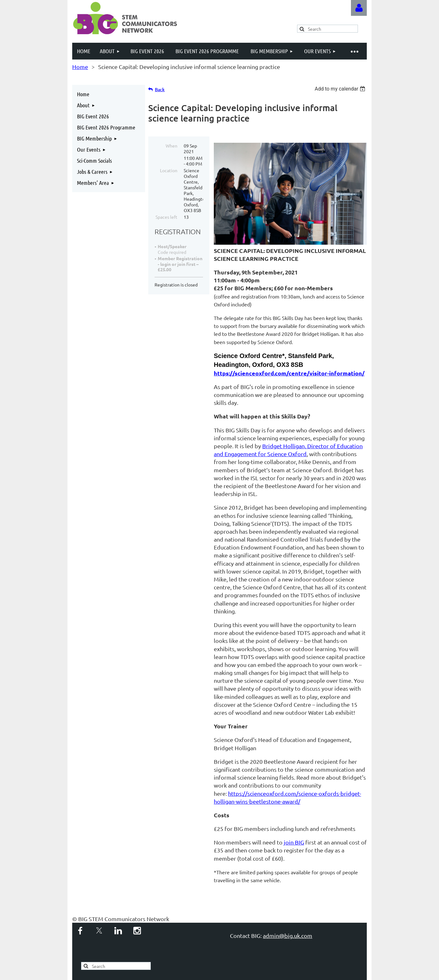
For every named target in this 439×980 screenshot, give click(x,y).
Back (160, 89)
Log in (359, 8)
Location (169, 170)
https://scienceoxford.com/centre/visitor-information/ (289, 373)
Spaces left (166, 217)
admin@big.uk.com (288, 936)
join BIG (294, 842)
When (172, 146)
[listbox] (341, 89)
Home (80, 67)
